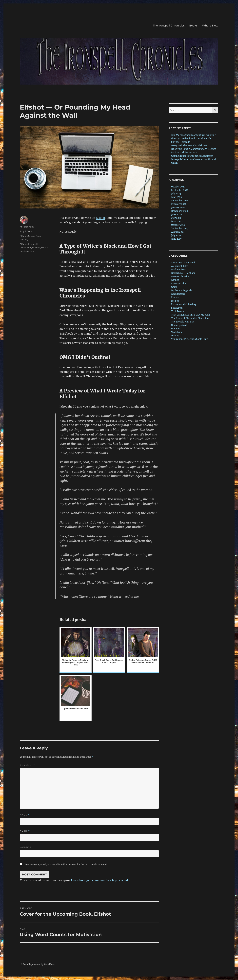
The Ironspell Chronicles (169, 26)
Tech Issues (178, 311)
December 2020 (179, 211)
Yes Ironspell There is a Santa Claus (190, 339)
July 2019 (176, 235)
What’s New (210, 26)
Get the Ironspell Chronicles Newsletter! (192, 156)
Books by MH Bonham (183, 273)
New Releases (178, 294)
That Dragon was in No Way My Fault (191, 315)
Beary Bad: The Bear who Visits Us (189, 146)
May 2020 (176, 218)
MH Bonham (27, 227)
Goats (174, 287)
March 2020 (178, 221)
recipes (175, 301)
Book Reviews (178, 270)
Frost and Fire (179, 284)
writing (30, 251)
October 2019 (178, 225)
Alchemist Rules (180, 266)
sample (36, 248)
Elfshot (101, 218)
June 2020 (177, 215)
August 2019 (178, 232)
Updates (176, 329)
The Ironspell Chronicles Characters (190, 318)
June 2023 (176, 197)
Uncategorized (179, 325)
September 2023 (180, 190)
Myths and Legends (182, 290)
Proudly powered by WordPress (39, 964)
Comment (27, 765)
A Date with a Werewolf (183, 263)
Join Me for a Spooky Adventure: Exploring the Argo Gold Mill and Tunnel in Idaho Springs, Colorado (194, 139)
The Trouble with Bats (183, 322)
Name (25, 815)
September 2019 (180, 228)
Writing (24, 239)
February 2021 (179, 204)
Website (25, 847)
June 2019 (176, 239)
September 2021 (180, 201)
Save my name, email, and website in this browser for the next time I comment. (66, 864)
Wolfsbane (177, 332)
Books (193, 26)
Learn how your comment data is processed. (100, 880)
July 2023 (176, 194)
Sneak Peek (35, 236)
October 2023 (178, 187)
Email (25, 831)
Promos (175, 297)
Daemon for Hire (180, 277)
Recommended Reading (184, 304)
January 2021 (178, 208)
